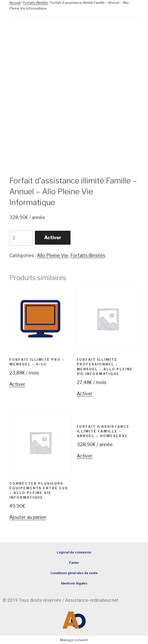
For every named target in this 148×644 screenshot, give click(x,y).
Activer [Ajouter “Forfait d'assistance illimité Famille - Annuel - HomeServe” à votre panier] (85, 456)
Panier (74, 563)
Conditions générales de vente (74, 573)
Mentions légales (74, 583)
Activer (53, 238)
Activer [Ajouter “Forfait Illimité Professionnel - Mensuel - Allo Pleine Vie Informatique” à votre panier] (85, 394)
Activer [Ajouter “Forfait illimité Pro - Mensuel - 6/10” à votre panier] (17, 384)
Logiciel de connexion (74, 552)
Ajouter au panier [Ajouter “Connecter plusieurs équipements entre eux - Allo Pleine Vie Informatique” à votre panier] (28, 517)
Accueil (15, 3)
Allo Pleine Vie (53, 255)
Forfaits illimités (36, 3)
